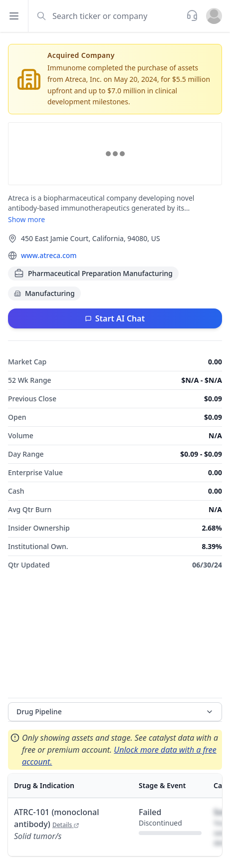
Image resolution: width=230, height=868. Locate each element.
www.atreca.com (49, 255)
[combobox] (106, 16)
